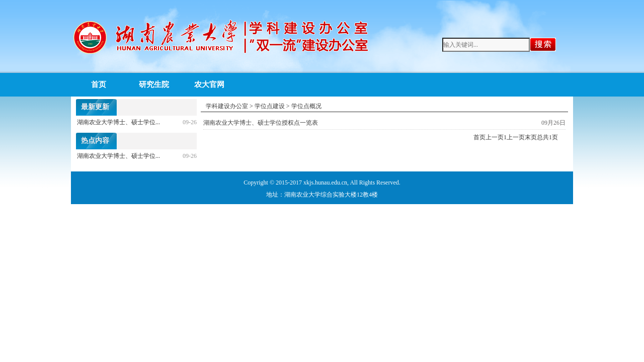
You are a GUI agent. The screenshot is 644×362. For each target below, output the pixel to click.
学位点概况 (306, 106)
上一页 (495, 137)
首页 (99, 84)
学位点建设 (270, 106)
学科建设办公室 (227, 106)
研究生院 (154, 84)
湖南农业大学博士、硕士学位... (118, 122)
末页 (531, 137)
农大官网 (209, 84)
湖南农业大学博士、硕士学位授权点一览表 (261, 123)
